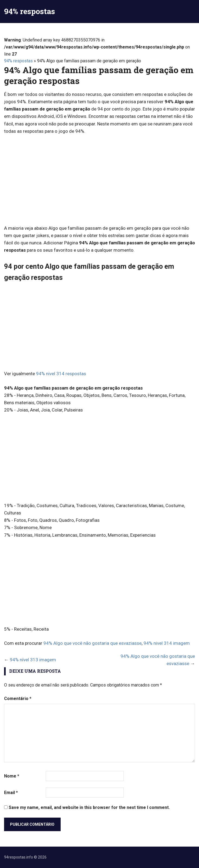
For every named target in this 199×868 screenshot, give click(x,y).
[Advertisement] (99, 180)
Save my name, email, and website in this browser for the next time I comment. (89, 807)
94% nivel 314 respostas (61, 374)
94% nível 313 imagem (33, 660)
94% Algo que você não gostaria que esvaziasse (92, 643)
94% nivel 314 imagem (167, 643)
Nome (12, 776)
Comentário (18, 699)
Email (11, 793)
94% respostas (30, 11)
